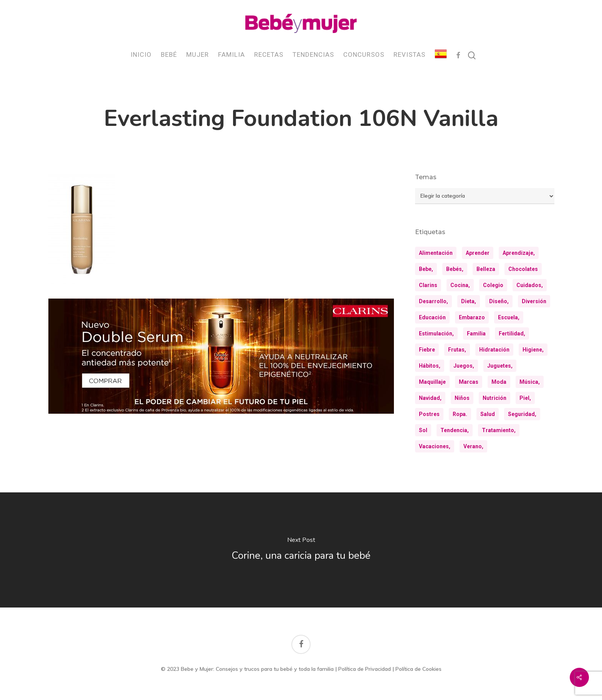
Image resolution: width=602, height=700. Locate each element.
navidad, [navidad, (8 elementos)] (430, 398)
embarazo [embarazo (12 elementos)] (472, 317)
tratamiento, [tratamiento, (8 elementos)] (499, 430)
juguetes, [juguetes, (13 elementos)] (500, 366)
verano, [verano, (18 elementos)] (473, 446)
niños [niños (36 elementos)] (462, 398)
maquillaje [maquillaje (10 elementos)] (432, 382)
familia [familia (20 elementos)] (476, 333)
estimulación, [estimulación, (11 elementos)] (436, 333)
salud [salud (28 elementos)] (488, 414)
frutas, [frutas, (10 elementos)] (457, 350)
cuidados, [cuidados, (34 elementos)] (530, 285)
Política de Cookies (418, 669)
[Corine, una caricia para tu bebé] (301, 550)
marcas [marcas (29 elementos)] (469, 382)
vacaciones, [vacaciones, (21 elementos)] (435, 446)
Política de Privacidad (365, 669)
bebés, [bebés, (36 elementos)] (455, 269)
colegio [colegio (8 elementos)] (493, 285)
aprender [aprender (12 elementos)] (478, 253)
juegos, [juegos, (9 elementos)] (464, 366)
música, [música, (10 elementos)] (530, 382)
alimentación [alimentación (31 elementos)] (436, 253)
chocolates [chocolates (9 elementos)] (523, 269)
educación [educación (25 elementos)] (432, 317)
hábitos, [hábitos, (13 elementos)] (430, 366)
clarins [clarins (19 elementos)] (428, 285)
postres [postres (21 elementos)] (429, 414)
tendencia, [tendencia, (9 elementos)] (455, 430)
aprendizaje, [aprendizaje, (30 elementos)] (519, 253)
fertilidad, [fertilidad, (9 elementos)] (512, 333)
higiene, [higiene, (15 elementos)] (533, 350)
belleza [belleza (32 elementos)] (486, 269)
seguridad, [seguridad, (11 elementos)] (522, 414)
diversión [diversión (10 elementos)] (534, 301)
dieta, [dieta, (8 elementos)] (469, 301)
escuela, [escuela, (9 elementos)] (509, 317)
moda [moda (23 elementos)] (499, 382)
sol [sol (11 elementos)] (423, 430)
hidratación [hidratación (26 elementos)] (494, 350)
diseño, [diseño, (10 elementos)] (499, 301)
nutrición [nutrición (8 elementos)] (495, 398)
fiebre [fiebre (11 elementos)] (427, 350)
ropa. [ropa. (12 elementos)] (460, 414)
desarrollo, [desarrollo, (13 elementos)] (433, 301)
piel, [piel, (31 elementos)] (525, 398)
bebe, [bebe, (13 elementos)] (426, 269)
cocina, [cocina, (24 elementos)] (460, 285)
